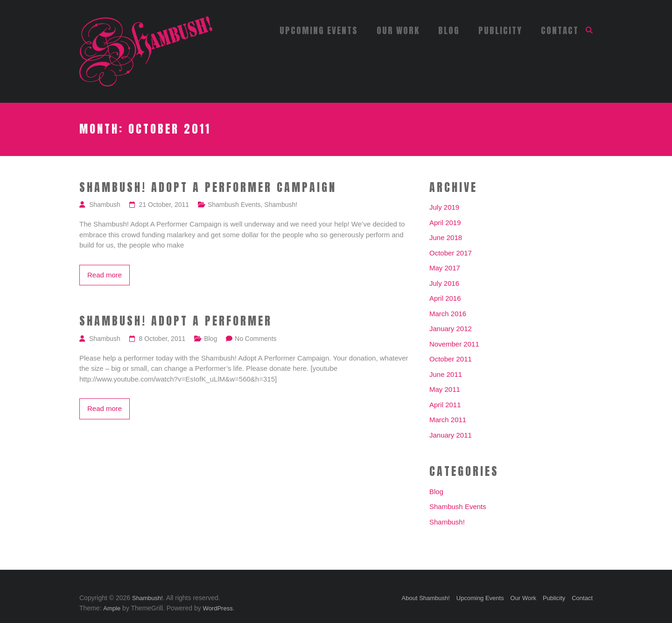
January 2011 (451, 435)
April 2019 (445, 223)
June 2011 (446, 374)
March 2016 (448, 314)
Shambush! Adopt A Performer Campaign (208, 188)
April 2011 (445, 405)
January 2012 (451, 329)
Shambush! (281, 205)
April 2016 (445, 298)
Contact (560, 30)
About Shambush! (426, 598)
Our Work (398, 30)
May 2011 (445, 389)
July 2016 (444, 283)
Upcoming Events (319, 30)
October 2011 (451, 359)
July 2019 (444, 207)
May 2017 (445, 268)
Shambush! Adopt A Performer (176, 321)
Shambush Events (234, 205)
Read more (105, 275)
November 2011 (454, 344)
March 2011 (448, 420)
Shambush (105, 205)
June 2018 (446, 237)
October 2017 (451, 253)
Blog (449, 30)
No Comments (255, 339)
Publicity (500, 30)
